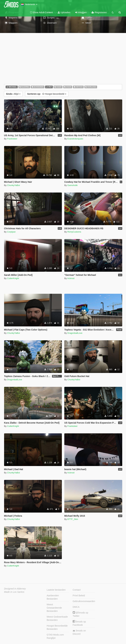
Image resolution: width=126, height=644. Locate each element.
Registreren (99, 12)
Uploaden (64, 12)
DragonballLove (75, 333)
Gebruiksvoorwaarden (84, 601)
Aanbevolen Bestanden (53, 597)
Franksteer (12, 139)
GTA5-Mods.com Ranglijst (55, 636)
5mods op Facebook (79, 623)
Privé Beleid (79, 596)
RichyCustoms (74, 232)
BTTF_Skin (73, 519)
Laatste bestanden (56, 590)
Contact (77, 590)
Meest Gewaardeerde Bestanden (54, 608)
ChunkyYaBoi (13, 185)
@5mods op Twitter (80, 614)
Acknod (71, 278)
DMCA (76, 607)
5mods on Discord (79, 632)
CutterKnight (13, 278)
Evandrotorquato (75, 139)
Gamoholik (73, 185)
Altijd (13, 94)
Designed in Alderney (15, 589)
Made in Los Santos (14, 592)
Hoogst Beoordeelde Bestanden (57, 627)
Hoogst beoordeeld (47, 94)
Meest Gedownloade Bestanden (57, 618)
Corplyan (11, 232)
